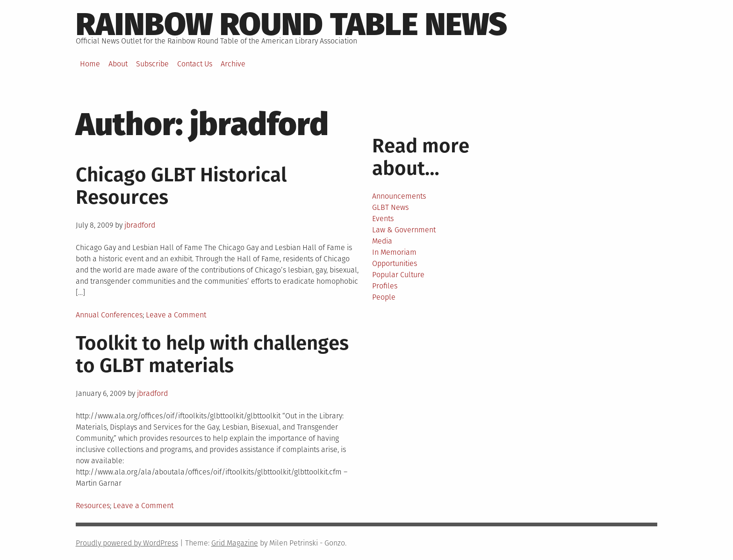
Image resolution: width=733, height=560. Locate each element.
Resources (93, 506)
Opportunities (395, 263)
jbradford (140, 225)
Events (383, 219)
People (384, 297)
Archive (233, 64)
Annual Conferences (109, 315)
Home (90, 64)
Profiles (385, 286)
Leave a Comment (176, 315)
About (118, 64)
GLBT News (390, 207)
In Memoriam (394, 252)
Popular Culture (398, 275)
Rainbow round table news (291, 24)
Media (382, 241)
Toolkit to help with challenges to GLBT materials (212, 354)
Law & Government (404, 230)
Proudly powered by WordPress (127, 543)
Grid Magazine (235, 543)
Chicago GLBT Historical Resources (181, 186)
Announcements (399, 196)
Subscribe (152, 64)
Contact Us (195, 64)
